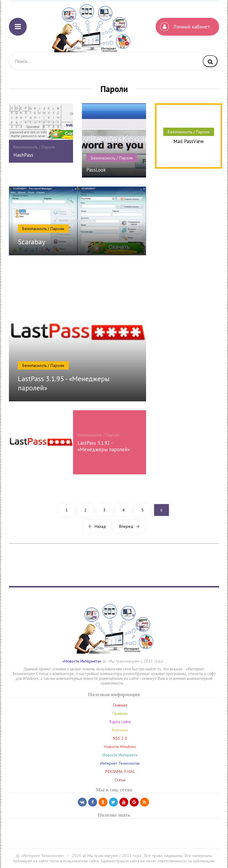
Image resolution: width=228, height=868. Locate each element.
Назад (97, 526)
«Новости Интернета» (82, 661)
